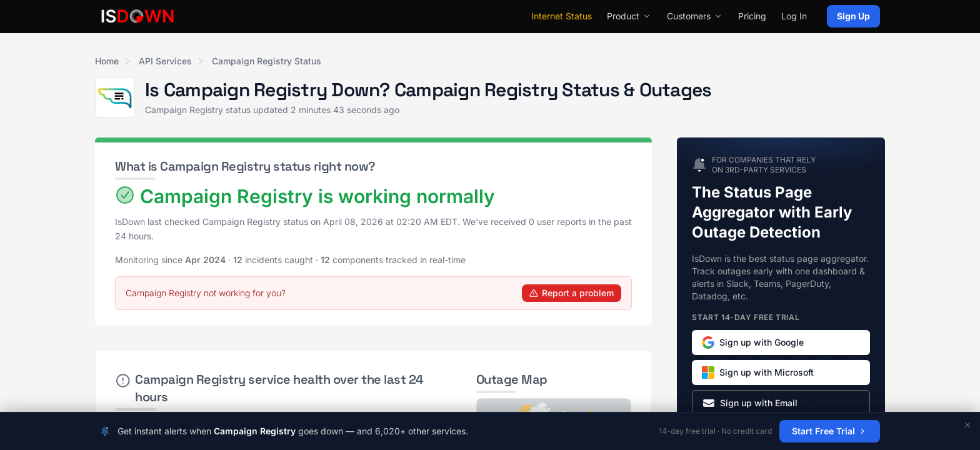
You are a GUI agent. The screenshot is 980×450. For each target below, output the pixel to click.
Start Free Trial (830, 431)
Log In (794, 16)
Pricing (752, 16)
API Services (165, 61)
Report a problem (572, 293)
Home (107, 61)
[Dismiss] (967, 425)
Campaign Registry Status (267, 61)
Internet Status (562, 16)
